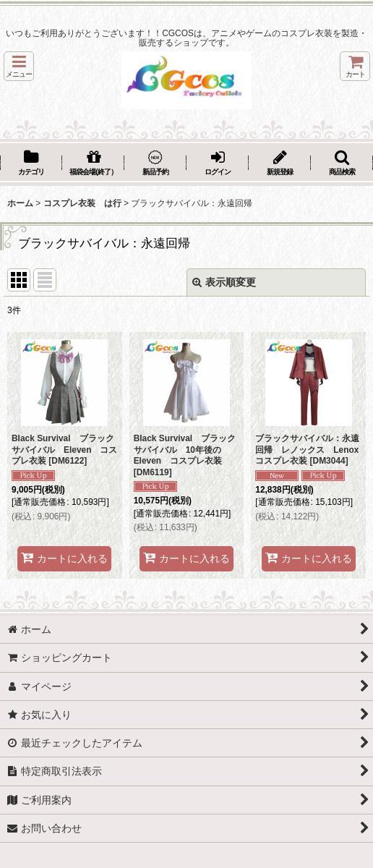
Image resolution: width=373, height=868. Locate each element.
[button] (19, 66)
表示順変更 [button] (224, 282)
